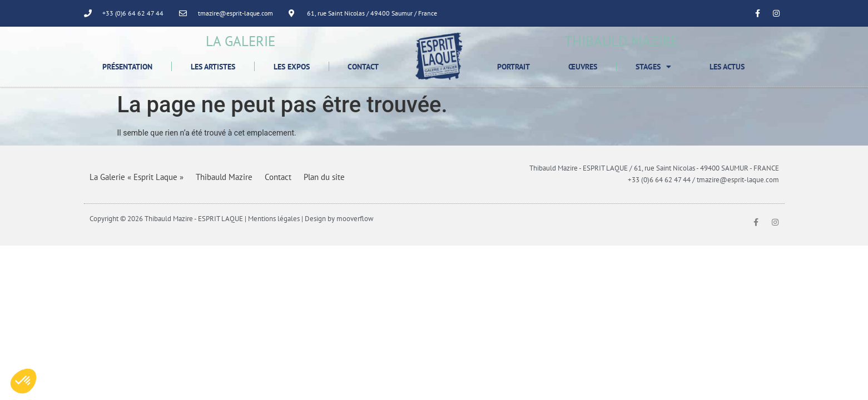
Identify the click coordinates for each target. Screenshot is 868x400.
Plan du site (324, 177)
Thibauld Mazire (224, 177)
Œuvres (583, 67)
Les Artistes (213, 67)
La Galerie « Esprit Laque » (137, 177)
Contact (363, 67)
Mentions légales (274, 219)
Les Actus (727, 67)
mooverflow (355, 219)
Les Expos (292, 67)
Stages (653, 67)
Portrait (514, 67)
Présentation (127, 67)
